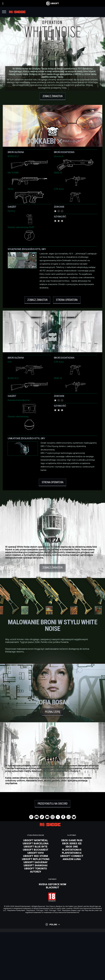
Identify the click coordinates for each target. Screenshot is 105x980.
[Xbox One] (72, 846)
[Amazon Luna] (72, 859)
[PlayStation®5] (72, 850)
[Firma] (52, 954)
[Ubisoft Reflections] (36, 859)
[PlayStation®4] (72, 853)
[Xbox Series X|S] (72, 843)
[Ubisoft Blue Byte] (36, 846)
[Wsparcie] (52, 961)
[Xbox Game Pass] (72, 840)
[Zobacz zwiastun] (53, 96)
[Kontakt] (52, 967)
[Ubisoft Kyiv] (36, 853)
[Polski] (53, 924)
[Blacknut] (53, 887)
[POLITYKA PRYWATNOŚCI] (52, 971)
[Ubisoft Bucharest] (36, 850)
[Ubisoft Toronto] (36, 868)
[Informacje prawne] (52, 978)
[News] (52, 957)
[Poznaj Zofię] (52, 712)
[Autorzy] (36, 872)
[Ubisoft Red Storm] (36, 856)
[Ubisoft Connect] (52, 950)
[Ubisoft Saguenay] (36, 862)
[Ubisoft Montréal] (36, 840)
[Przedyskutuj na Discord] (53, 804)
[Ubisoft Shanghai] (36, 865)
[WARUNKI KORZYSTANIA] (52, 974)
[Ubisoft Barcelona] (36, 843)
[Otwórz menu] (4, 12)
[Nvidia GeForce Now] (53, 884)
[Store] (52, 947)
